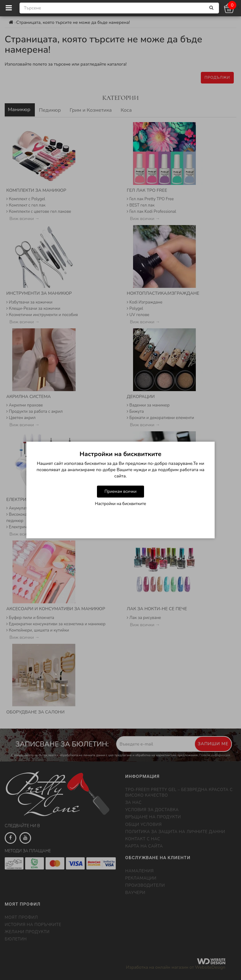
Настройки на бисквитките (121, 504)
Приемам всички (120, 492)
